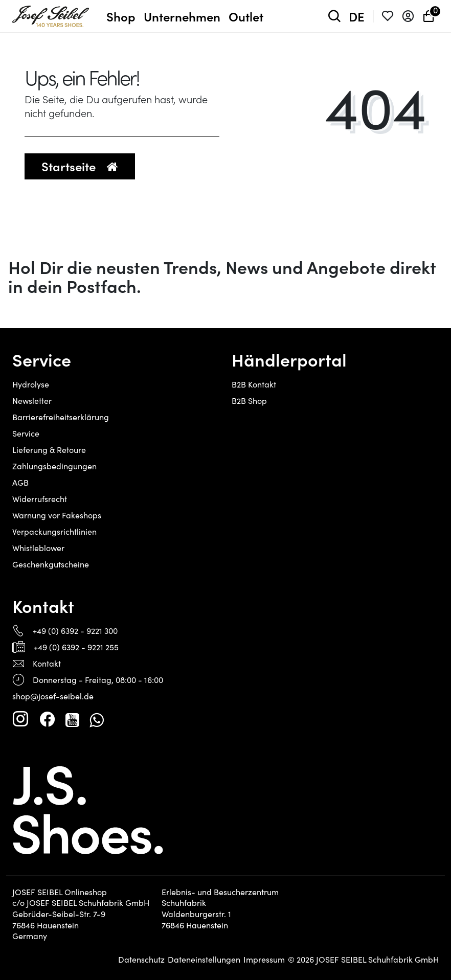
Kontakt (47, 663)
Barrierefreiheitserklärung (61, 417)
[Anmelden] (408, 17)
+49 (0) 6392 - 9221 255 (76, 647)
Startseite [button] (80, 166)
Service (26, 433)
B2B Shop (249, 401)
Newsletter (32, 401)
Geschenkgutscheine (51, 564)
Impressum (264, 960)
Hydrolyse (31, 384)
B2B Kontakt (254, 384)
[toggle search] (334, 17)
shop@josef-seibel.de (53, 696)
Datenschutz (141, 960)
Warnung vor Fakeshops (57, 515)
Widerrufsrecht (40, 499)
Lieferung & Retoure (49, 450)
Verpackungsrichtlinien (54, 531)
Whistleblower (38, 548)
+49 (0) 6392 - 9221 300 (75, 631)
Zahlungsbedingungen (54, 466)
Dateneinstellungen (204, 960)
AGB (20, 482)
